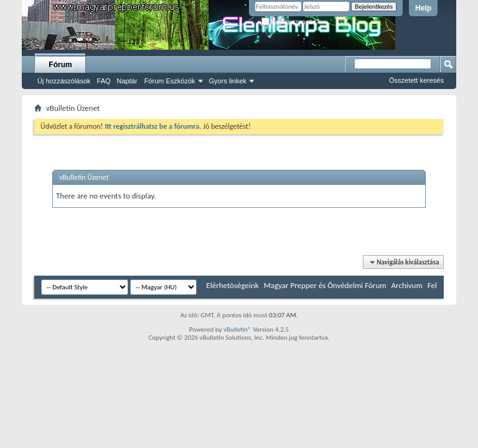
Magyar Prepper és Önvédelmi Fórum (325, 285)
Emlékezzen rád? (290, 22)
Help (423, 8)
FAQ (104, 81)
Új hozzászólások (64, 81)
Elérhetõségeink (232, 285)
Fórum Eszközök (170, 81)
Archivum (407, 285)
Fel (432, 285)
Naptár (127, 81)
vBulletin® (237, 329)
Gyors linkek (228, 81)
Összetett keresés (416, 80)
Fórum (60, 65)
